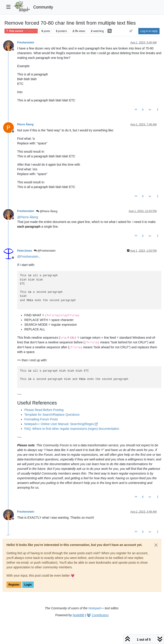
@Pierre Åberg (47, 211)
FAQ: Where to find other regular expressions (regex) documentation (72, 429)
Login (28, 585)
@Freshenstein (45, 251)
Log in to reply (149, 31)
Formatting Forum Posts (41, 419)
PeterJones (25, 251)
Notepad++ (96, 608)
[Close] (156, 545)
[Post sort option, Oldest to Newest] (131, 31)
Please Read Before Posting (44, 410)
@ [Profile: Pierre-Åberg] (28, 217)
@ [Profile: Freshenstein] (28, 257)
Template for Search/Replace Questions (52, 415)
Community (43, 7)
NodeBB (79, 615)
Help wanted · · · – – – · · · (21, 31)
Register (14, 585)
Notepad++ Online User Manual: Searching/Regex (61, 424)
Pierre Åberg (25, 124)
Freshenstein (26, 43)
